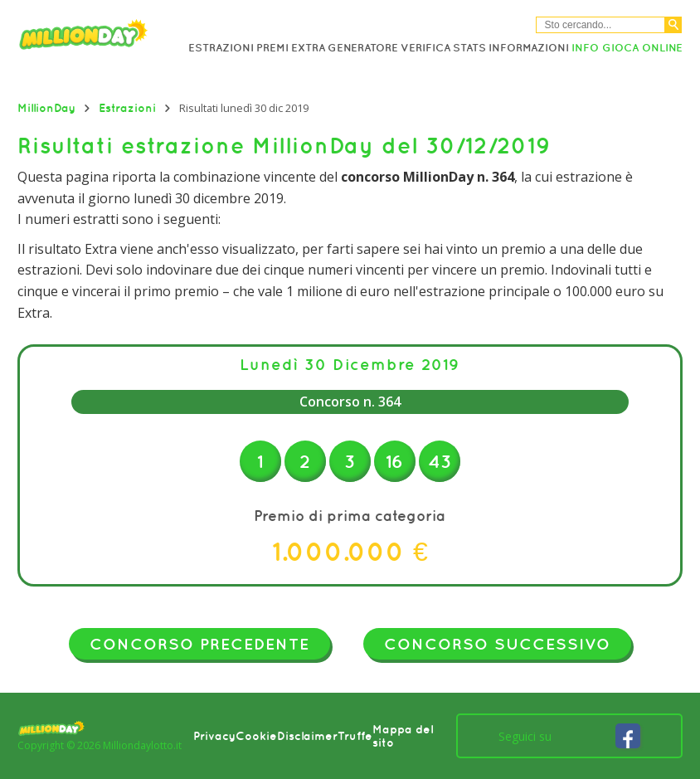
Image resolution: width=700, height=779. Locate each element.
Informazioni (529, 48)
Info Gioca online (627, 48)
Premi (272, 48)
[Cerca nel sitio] (600, 25)
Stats (469, 48)
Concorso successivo (497, 644)
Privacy (214, 736)
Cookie (256, 736)
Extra (308, 48)
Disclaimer (307, 736)
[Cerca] (673, 25)
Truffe (355, 736)
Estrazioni (221, 48)
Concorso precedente (199, 644)
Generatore (363, 48)
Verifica (425, 48)
